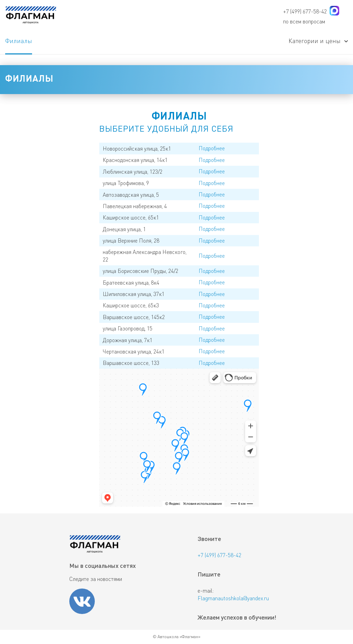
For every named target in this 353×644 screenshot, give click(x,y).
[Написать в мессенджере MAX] (334, 12)
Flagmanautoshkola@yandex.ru (233, 598)
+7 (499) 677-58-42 (305, 11)
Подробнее (212, 148)
